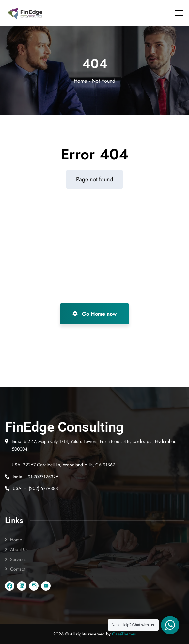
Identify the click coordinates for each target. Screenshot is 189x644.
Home (80, 81)
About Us (19, 549)
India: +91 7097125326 (36, 477)
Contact (17, 569)
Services (18, 559)
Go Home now (94, 314)
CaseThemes (124, 634)
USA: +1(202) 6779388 (35, 488)
